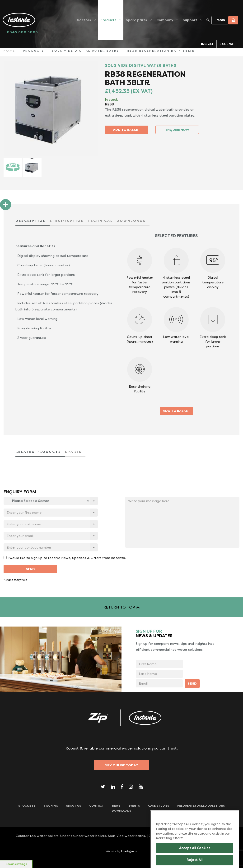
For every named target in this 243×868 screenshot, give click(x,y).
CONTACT (97, 806)
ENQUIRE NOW (177, 130)
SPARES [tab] (73, 452)
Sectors (84, 20)
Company (165, 20)
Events (134, 806)
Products (108, 20)
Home (9, 51)
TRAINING (51, 806)
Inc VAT (207, 44)
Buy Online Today (121, 765)
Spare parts (136, 20)
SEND (30, 569)
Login (220, 20)
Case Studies (159, 806)
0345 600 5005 (22, 32)
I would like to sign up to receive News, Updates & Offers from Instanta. (67, 558)
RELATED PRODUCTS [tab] (38, 452)
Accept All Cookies (195, 856)
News (116, 806)
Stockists (27, 806)
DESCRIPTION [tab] (31, 221)
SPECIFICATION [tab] (67, 221)
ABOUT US (74, 806)
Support (190, 20)
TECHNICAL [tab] (100, 221)
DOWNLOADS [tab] (131, 221)
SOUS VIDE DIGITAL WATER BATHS (86, 51)
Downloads (121, 811)
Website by (121, 851)
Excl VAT (227, 44)
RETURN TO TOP (121, 607)
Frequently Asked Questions (201, 806)
